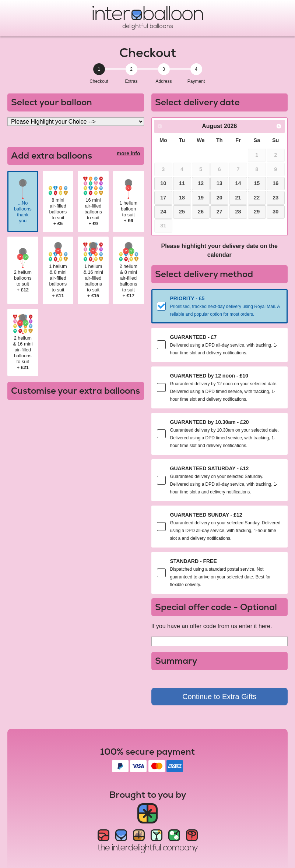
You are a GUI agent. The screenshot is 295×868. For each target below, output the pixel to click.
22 (257, 198)
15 (257, 183)
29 (257, 212)
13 (220, 183)
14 (238, 183)
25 (182, 212)
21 (238, 198)
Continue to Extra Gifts (219, 697)
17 (163, 198)
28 (238, 212)
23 (275, 198)
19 (201, 198)
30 (275, 212)
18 (182, 198)
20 (220, 198)
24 (163, 212)
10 (163, 183)
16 (275, 183)
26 (201, 212)
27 (220, 212)
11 (182, 183)
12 (201, 183)
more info (129, 153)
